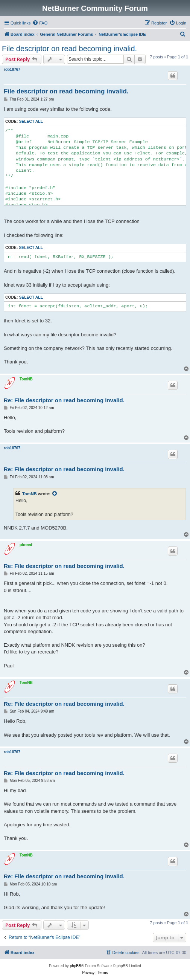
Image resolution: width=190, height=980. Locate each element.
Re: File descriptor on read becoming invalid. (64, 400)
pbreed (26, 545)
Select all (31, 121)
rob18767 (12, 69)
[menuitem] (40, 23)
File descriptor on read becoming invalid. (69, 49)
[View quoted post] (55, 494)
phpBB (76, 966)
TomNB (26, 379)
